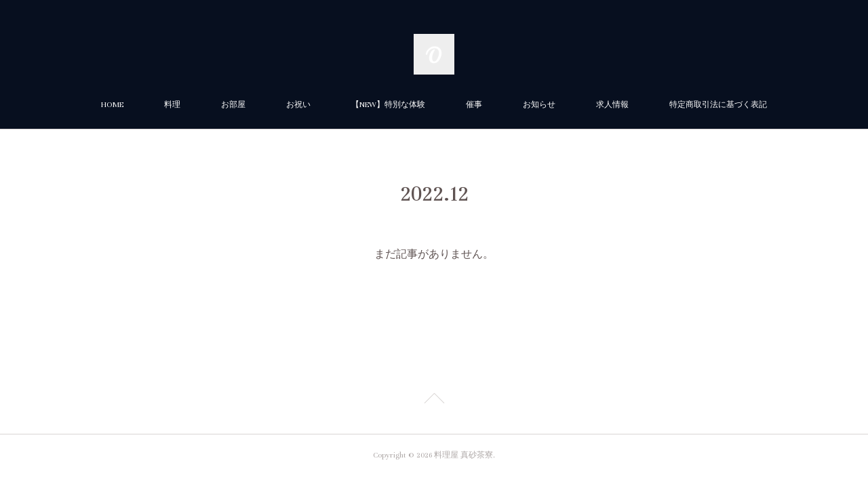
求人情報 (612, 105)
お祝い (298, 105)
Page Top (434, 401)
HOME (112, 105)
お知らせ (539, 105)
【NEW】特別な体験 (388, 105)
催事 (474, 105)
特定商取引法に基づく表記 (718, 105)
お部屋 (233, 105)
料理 (172, 105)
